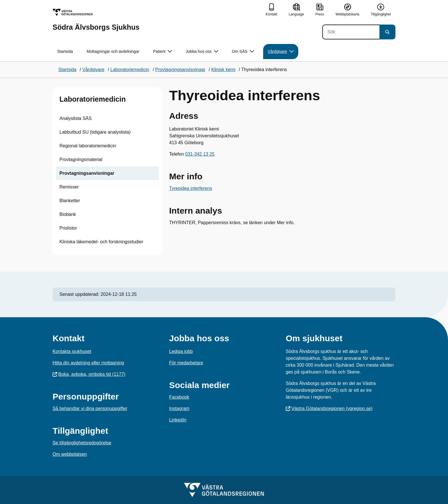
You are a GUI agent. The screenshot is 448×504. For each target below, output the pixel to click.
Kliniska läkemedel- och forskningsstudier (101, 242)
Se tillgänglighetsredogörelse (82, 443)
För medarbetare (186, 363)
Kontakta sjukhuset (72, 351)
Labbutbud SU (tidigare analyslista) (95, 132)
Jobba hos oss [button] (202, 52)
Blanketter (70, 201)
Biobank (68, 214)
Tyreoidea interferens (191, 188)
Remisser (69, 187)
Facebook (179, 397)
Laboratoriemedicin (93, 99)
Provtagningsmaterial (81, 159)
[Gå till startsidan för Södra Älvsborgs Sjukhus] (96, 20)
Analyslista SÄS (76, 118)
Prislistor (68, 228)
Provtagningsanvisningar (87, 173)
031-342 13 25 (200, 154)
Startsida (65, 51)
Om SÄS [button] (243, 52)
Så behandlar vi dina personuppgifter (90, 408)
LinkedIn (178, 420)
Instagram (179, 408)
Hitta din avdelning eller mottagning (88, 363)
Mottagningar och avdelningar (113, 51)
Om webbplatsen (70, 454)
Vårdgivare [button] (281, 52)
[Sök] (351, 32)
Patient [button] (163, 52)
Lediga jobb (181, 351)
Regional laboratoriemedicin (88, 146)
